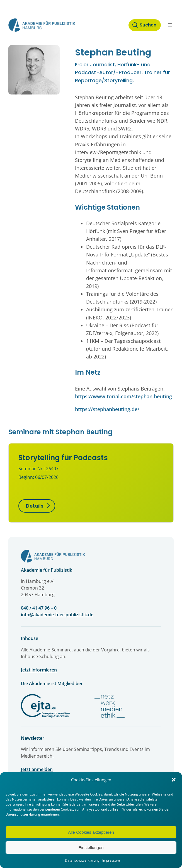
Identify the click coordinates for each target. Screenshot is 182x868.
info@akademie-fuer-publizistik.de (57, 615)
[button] (174, 780)
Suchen (148, 25)
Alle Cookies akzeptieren (91, 832)
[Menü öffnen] (170, 25)
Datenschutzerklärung (23, 814)
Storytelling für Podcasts (63, 458)
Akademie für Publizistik (47, 570)
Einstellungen (91, 848)
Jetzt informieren (39, 670)
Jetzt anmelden (37, 769)
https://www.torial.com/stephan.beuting (123, 396)
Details (35, 506)
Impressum (111, 860)
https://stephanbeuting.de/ (107, 409)
